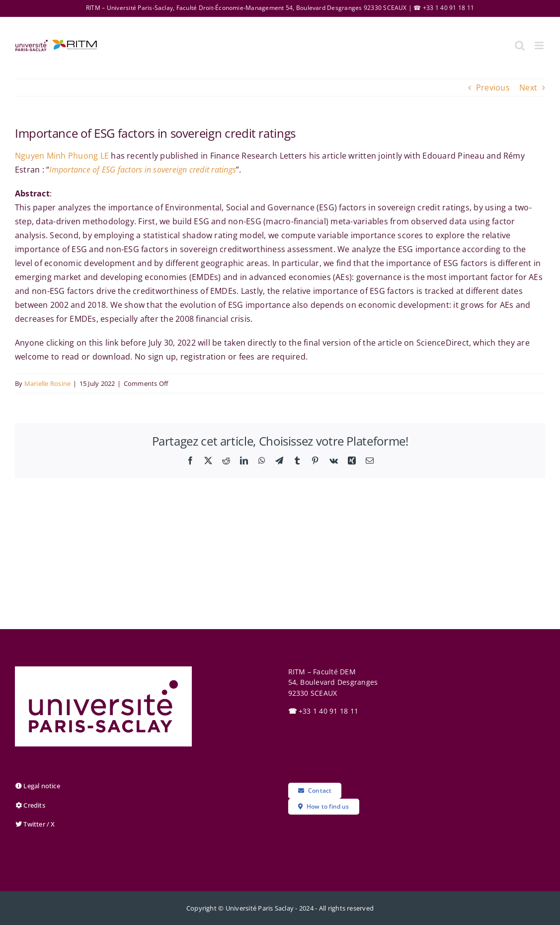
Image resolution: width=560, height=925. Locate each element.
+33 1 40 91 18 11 (323, 711)
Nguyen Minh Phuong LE (62, 156)
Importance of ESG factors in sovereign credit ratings (143, 170)
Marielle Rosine (48, 383)
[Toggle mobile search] (520, 46)
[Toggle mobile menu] (540, 46)
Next (528, 88)
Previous (493, 88)
